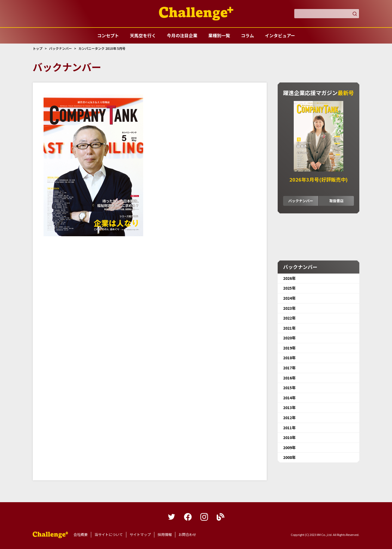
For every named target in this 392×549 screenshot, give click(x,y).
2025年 (289, 288)
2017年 (289, 368)
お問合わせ (187, 534)
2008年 (289, 457)
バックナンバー (301, 201)
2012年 (289, 418)
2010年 (289, 437)
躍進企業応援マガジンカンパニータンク (50, 535)
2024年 (289, 298)
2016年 (289, 378)
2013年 (289, 407)
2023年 (289, 308)
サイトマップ (140, 534)
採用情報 (165, 534)
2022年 (289, 318)
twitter (171, 517)
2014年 (289, 398)
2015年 (289, 388)
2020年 (289, 338)
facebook (188, 517)
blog (220, 517)
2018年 (289, 358)
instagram (204, 517)
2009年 (289, 447)
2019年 (289, 348)
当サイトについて (109, 534)
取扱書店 (336, 201)
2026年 (289, 278)
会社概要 (81, 534)
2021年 (289, 328)
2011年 (289, 428)
